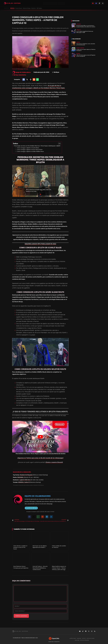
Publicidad (79, 638)
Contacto (84, 638)
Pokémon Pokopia (27, 8)
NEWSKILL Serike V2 (24, 482)
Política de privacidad (84, 640)
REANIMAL (21, 477)
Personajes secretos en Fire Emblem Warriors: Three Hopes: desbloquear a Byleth (37, 146)
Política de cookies (90, 638)
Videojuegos (20, 69)
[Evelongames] (12, 3)
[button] (24, 80)
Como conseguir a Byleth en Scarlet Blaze (28, 148)
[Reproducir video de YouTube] (40, 437)
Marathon (34, 8)
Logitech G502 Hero (25, 480)
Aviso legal (77, 640)
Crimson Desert (19, 8)
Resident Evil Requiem (26, 475)
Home (14, 69)
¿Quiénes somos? (73, 638)
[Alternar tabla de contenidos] (59, 144)
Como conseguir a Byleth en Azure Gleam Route (30, 150)
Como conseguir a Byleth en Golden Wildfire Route (30, 151)
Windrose (12, 8)
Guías (27, 69)
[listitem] (93, 3)
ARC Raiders (39, 8)
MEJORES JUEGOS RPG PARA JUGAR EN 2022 (40, 244)
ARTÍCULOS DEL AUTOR (31, 508)
